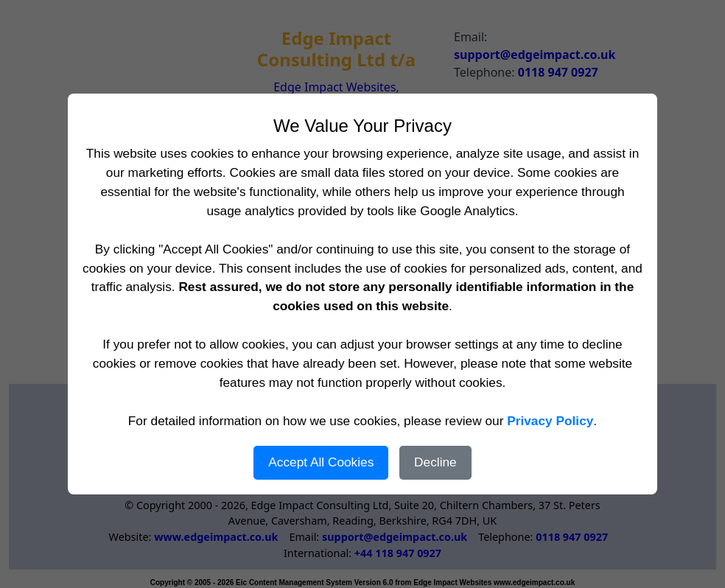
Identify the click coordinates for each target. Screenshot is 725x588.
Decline (435, 462)
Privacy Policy (550, 421)
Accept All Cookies (321, 462)
